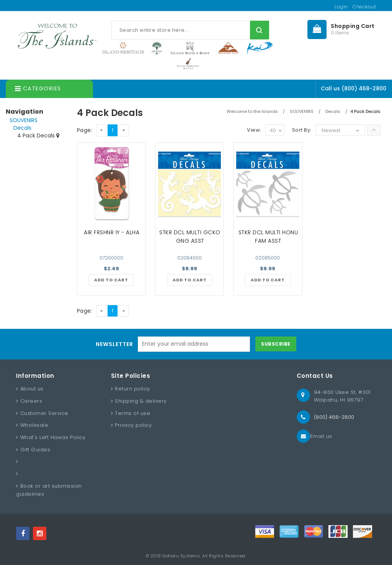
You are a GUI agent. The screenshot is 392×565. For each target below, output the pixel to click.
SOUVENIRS (24, 120)
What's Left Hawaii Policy (53, 437)
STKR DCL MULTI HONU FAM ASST (268, 237)
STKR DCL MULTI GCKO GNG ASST (190, 237)
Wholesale (34, 425)
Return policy (132, 389)
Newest (331, 130)
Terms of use (132, 413)
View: (254, 130)
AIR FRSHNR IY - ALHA (112, 232)
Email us (321, 436)
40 (276, 131)
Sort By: (302, 130)
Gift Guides (35, 450)
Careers (31, 401)
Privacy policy (133, 425)
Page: (85, 130)
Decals (22, 128)
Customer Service (44, 413)
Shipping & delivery (141, 401)
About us (32, 389)
